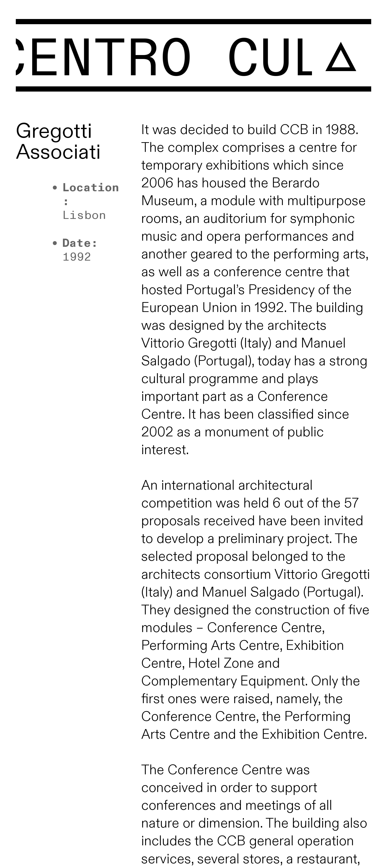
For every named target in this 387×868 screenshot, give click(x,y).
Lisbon (84, 215)
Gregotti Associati (58, 142)
